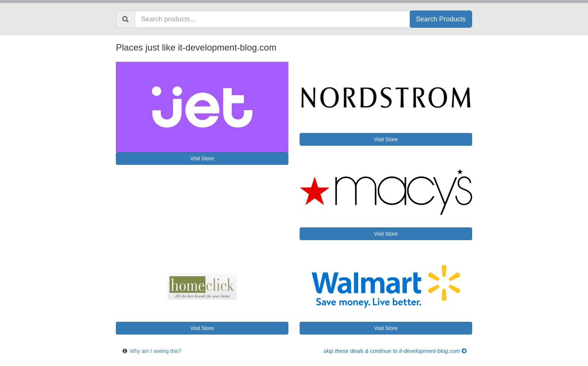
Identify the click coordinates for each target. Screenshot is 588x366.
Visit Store (202, 158)
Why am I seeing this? (156, 351)
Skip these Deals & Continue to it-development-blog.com (395, 351)
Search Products (441, 19)
